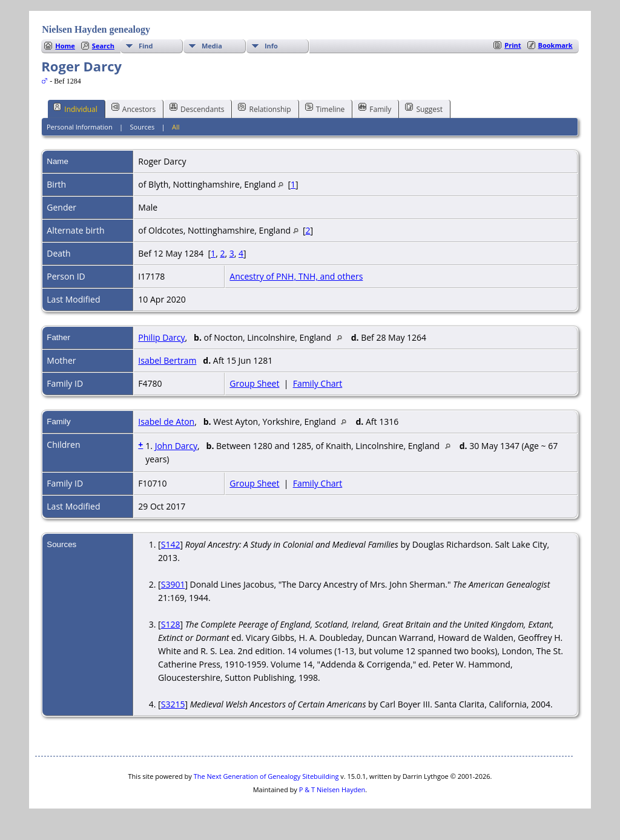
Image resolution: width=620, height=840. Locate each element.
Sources (143, 127)
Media (212, 46)
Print (513, 45)
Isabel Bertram (167, 360)
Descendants (197, 108)
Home (65, 46)
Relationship (264, 108)
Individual (75, 108)
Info (271, 46)
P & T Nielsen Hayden (332, 789)
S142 (171, 544)
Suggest (424, 108)
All (176, 127)
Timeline (325, 108)
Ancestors (134, 108)
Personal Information (80, 127)
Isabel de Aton (166, 422)
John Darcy (176, 446)
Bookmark (556, 45)
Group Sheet (254, 383)
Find (146, 46)
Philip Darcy (161, 337)
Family (375, 108)
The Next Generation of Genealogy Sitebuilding (266, 776)
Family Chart (318, 383)
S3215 (173, 704)
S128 (171, 624)
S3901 (173, 584)
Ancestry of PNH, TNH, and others (296, 276)
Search (103, 46)
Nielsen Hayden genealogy (96, 29)
